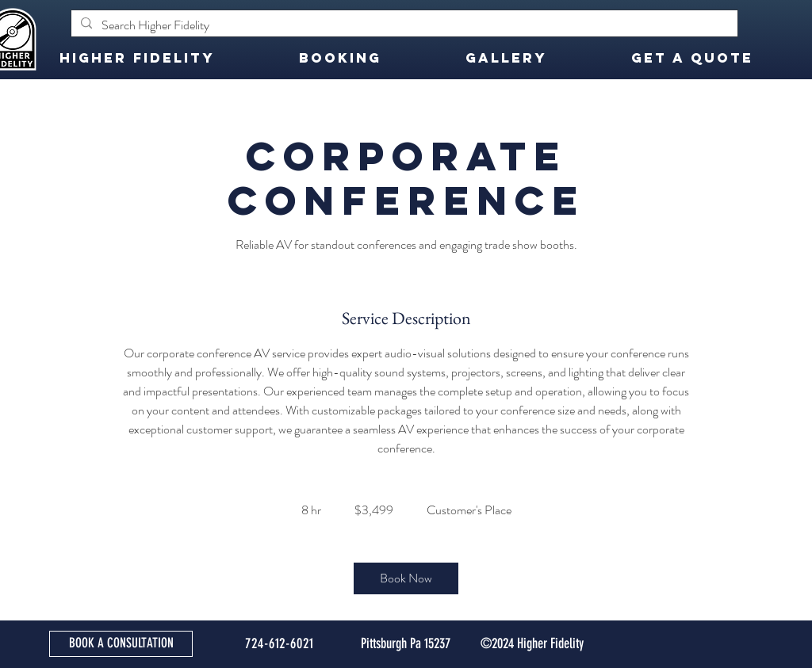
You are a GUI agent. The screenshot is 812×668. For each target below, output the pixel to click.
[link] (406, 578)
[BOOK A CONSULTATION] (121, 644)
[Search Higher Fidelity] (403, 25)
